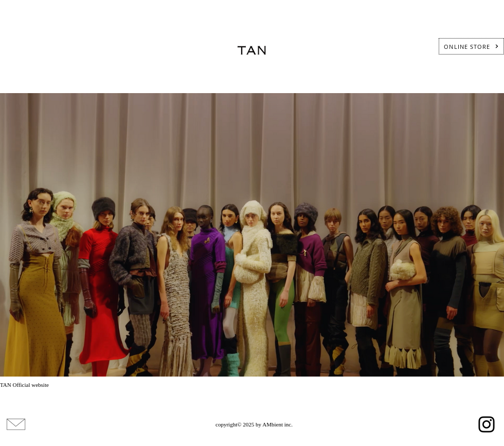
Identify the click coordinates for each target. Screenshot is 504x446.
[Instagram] (487, 424)
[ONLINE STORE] (471, 46)
